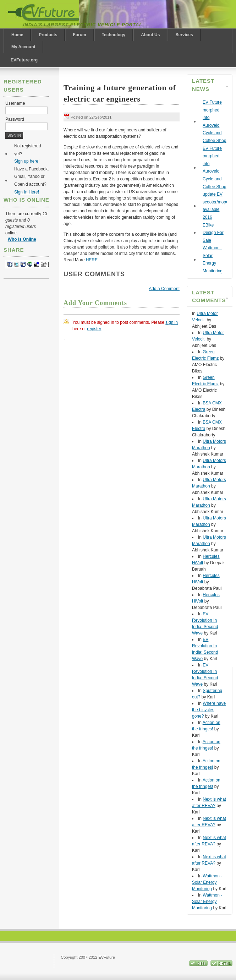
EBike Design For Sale (213, 233)
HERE (92, 260)
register (94, 329)
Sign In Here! (27, 192)
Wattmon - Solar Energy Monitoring (207, 882)
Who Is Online (22, 239)
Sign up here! (27, 161)
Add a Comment (164, 289)
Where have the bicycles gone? (209, 710)
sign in (172, 322)
